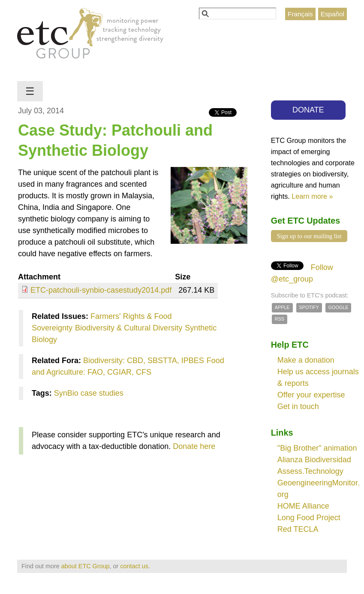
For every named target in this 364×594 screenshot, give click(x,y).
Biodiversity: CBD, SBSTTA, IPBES (144, 361)
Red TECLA (298, 529)
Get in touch (298, 406)
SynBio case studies (89, 393)
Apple (282, 307)
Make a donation (306, 360)
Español (332, 14)
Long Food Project (309, 518)
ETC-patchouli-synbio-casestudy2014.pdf (101, 290)
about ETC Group (86, 566)
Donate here (194, 446)
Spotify (309, 307)
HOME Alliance (303, 506)
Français (300, 14)
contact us (134, 566)
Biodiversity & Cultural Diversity (129, 328)
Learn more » (312, 196)
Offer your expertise (311, 395)
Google (338, 307)
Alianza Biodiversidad (314, 460)
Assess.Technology (310, 471)
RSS (280, 319)
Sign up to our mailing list (309, 236)
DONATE (308, 110)
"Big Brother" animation (317, 448)
